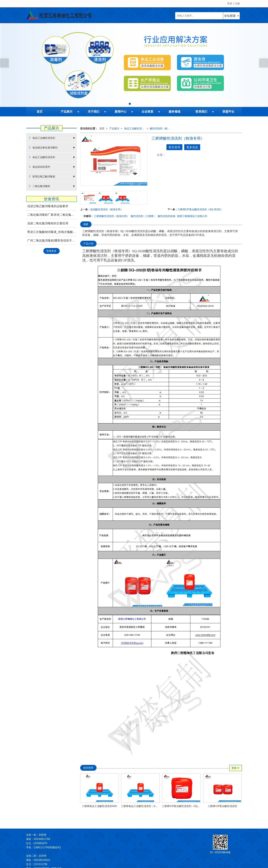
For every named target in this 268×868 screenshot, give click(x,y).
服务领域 (174, 112)
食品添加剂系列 (40, 167)
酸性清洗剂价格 (167, 216)
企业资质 (147, 112)
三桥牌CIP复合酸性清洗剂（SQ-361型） (200, 209)
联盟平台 (228, 112)
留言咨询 (174, 147)
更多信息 (192, 147)
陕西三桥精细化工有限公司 (192, 216)
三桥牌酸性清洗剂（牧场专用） (112, 216)
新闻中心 (121, 112)
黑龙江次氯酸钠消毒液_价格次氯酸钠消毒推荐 (52, 232)
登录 (230, 4)
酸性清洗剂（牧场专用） (161, 129)
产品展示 (67, 112)
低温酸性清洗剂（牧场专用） (107, 209)
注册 (237, 4)
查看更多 (52, 251)
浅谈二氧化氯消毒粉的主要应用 (48, 223)
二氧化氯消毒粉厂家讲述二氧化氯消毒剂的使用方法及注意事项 (52, 215)
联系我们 (201, 112)
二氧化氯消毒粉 (40, 186)
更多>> (236, 768)
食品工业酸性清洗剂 (135, 129)
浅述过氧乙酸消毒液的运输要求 (48, 206)
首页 (40, 112)
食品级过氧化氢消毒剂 (43, 147)
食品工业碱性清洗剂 (42, 138)
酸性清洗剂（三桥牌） (143, 216)
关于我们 (94, 112)
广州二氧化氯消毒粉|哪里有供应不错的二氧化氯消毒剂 (52, 240)
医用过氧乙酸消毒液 (42, 176)
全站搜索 (230, 16)
